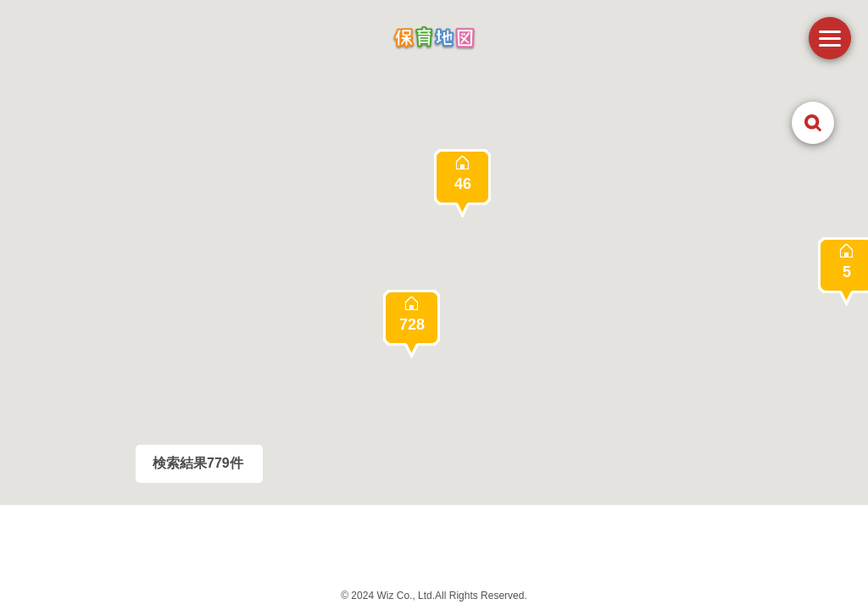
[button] (412, 324)
